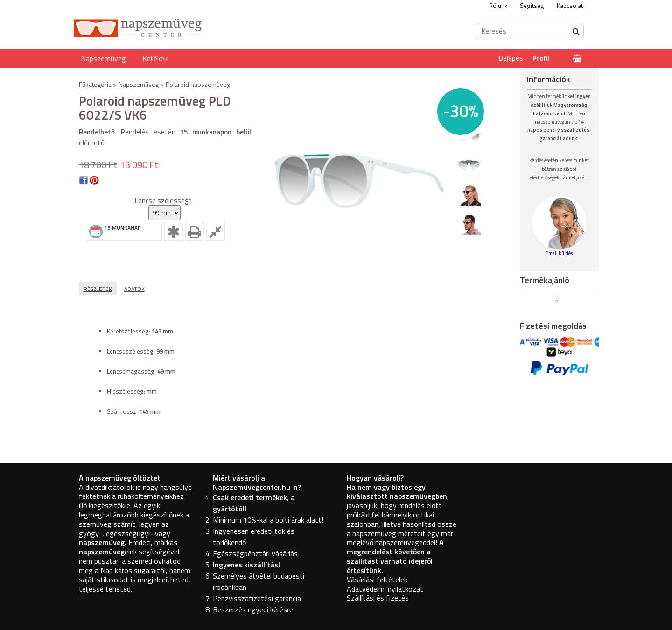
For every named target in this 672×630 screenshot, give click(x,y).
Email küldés (559, 253)
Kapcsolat (570, 6)
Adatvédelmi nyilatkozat (385, 589)
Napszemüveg (103, 58)
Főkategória (95, 84)
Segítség (532, 6)
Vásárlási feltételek (377, 580)
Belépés (511, 58)
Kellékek (155, 58)
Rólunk (498, 6)
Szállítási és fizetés (378, 598)
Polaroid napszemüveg (198, 84)
